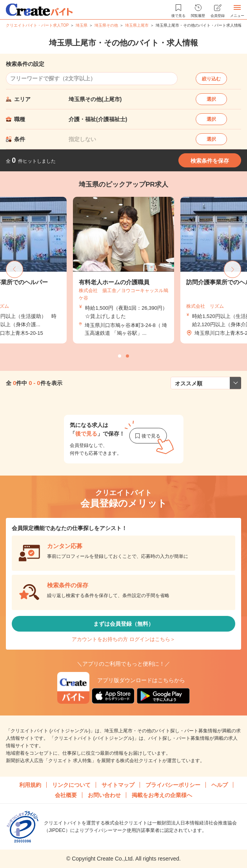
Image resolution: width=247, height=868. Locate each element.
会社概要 (66, 795)
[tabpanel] (123, 270)
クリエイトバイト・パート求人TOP (37, 25)
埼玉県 (82, 25)
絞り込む (211, 79)
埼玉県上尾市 (137, 25)
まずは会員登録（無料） (123, 624)
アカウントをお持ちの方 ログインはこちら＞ (123, 639)
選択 (211, 99)
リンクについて (71, 785)
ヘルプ (220, 785)
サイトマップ (118, 785)
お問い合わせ (104, 795)
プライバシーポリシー (173, 785)
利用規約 (30, 785)
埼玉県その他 (106, 25)
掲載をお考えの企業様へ (162, 795)
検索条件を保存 (210, 161)
